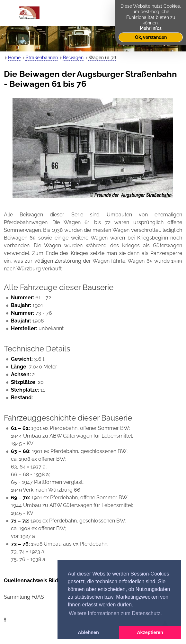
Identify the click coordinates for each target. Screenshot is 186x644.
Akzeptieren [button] (150, 632)
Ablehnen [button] (88, 632)
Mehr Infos (151, 28)
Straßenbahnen (42, 58)
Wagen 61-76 (102, 58)
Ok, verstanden (151, 37)
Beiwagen (73, 58)
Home (14, 58)
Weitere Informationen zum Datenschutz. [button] (115, 613)
